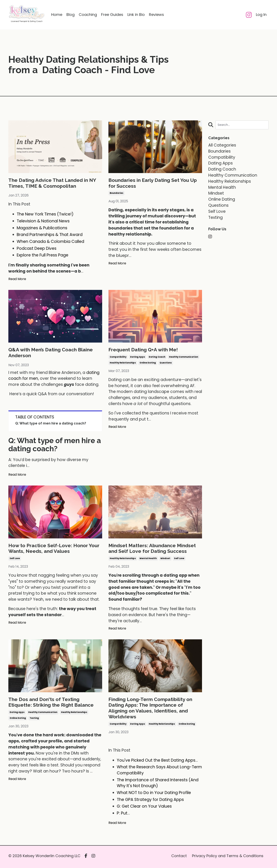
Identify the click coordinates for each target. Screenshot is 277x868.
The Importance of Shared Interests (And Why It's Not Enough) (158, 785)
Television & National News (43, 221)
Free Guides (112, 15)
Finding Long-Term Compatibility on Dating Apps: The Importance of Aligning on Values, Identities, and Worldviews (152, 710)
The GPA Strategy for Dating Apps (150, 802)
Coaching (88, 15)
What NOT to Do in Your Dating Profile (154, 795)
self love (15, 560)
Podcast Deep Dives (37, 249)
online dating (148, 363)
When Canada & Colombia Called (50, 242)
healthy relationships (123, 363)
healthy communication (184, 358)
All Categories (222, 145)
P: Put (122, 815)
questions (166, 363)
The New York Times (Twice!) (45, 215)
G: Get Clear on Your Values (144, 809)
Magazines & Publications (42, 228)
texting (34, 720)
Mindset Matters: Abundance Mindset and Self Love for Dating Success (154, 549)
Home (57, 15)
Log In (261, 15)
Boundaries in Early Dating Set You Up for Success (154, 183)
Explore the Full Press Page (43, 256)
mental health (148, 560)
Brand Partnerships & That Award (50, 235)
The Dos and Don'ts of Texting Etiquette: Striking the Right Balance (53, 704)
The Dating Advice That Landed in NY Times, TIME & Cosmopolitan (54, 183)
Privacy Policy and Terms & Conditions (228, 858)
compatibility (118, 358)
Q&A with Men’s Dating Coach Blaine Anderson (52, 353)
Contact (179, 858)
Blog (71, 15)
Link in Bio (136, 15)
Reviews (156, 15)
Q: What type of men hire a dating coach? (51, 424)
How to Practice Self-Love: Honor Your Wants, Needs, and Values (55, 549)
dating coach (157, 358)
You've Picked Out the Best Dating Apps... (157, 762)
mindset (165, 560)
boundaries (116, 194)
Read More (17, 279)
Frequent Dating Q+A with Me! (144, 350)
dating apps (138, 358)
